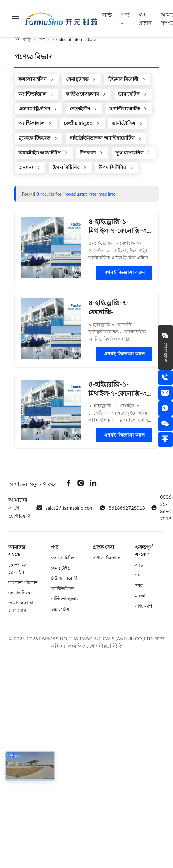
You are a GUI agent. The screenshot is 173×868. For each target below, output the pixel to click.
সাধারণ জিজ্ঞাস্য (107, 558)
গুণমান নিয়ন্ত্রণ (21, 593)
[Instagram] (81, 484)
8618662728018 (122, 508)
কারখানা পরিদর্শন (23, 582)
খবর (139, 585)
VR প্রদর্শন (145, 19)
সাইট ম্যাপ (144, 606)
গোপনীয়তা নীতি (106, 646)
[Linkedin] (93, 484)
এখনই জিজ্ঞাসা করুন (124, 272)
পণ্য (125, 14)
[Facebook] (68, 484)
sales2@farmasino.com (65, 508)
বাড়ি (107, 14)
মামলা (140, 596)
